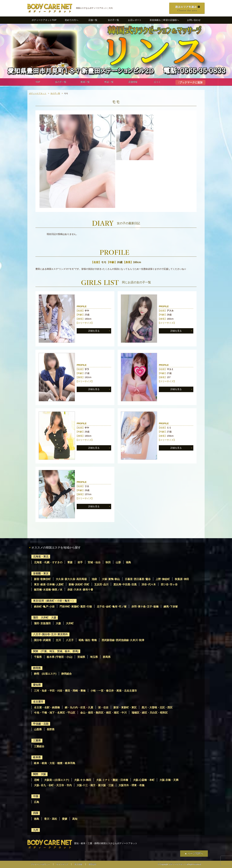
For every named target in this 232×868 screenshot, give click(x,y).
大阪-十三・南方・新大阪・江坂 (95, 785)
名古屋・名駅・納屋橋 (47, 707)
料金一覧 (109, 82)
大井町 (70, 623)
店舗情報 (133, 82)
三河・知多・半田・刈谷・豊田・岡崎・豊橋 (60, 691)
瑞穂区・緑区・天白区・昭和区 (150, 713)
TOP (38, 82)
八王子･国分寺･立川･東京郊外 (50, 634)
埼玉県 (94, 657)
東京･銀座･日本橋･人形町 (49, 584)
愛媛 (65, 819)
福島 (128, 562)
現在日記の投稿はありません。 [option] (63, 234)
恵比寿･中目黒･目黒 (125, 584)
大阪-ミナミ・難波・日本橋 (112, 780)
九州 (36, 830)
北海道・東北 (41, 557)
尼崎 (37, 780)
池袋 (94, 579)
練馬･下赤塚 (171, 607)
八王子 (70, 640)
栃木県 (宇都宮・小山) (60, 657)
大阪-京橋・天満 (169, 780)
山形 (118, 562)
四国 (36, 813)
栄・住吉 (103, 707)
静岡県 (37, 668)
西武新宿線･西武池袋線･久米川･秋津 (123, 640)
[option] (77, 161)
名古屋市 (38, 702)
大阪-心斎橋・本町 (144, 780)
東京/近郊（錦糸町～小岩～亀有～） (54, 601)
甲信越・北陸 (41, 724)
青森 (70, 562)
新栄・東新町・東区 (125, 707)
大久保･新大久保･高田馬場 (71, 579)
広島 (37, 802)
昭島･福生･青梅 (88, 640)
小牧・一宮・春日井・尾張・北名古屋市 (114, 691)
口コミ (157, 82)
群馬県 (107, 657)
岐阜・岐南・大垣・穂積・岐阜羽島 (55, 763)
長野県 (51, 729)
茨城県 (81, 657)
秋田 (108, 562)
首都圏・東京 (41, 573)
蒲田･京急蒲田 (42, 623)
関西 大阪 (39, 774)
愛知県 (37, 685)
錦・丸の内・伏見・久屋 (79, 707)
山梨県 (38, 729)
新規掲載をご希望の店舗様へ (164, 20)
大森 (58, 623)
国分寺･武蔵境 (42, 640)
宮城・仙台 (94, 562)
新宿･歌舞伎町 (42, 579)
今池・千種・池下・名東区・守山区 (55, 713)
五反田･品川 (101, 584)
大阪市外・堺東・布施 (131, 785)
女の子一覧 (113, 20)
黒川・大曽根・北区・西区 (157, 707)
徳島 (37, 819)
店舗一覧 (93, 20)
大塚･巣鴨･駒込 (111, 579)
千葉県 (38, 657)
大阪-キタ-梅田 (83, 780)
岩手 (80, 562)
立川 (58, 640)
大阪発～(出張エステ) (57, 780)
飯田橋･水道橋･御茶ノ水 (48, 590)
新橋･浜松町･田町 (79, 584)
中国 (36, 796)
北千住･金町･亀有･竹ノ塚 (112, 607)
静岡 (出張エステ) (45, 674)
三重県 (37, 741)
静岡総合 (67, 674)
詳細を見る (94, 331)
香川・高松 (51, 819)
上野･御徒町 (163, 579)
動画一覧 (85, 82)
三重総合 (39, 746)
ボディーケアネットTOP (44, 20)
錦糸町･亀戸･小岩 (44, 607)
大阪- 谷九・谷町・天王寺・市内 (53, 785)
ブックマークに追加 (191, 82)
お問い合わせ (194, 20)
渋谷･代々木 (149, 584)
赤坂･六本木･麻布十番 (80, 590)
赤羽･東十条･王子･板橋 (145, 607)
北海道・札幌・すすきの (48, 562)
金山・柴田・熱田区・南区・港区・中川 (103, 713)
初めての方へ (72, 20)
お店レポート (135, 20)
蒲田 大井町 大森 (45, 618)
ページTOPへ (195, 853)
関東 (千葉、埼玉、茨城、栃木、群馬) (56, 651)
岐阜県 (37, 757)
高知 (75, 819)
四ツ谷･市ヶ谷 (169, 584)
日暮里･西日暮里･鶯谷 (138, 579)
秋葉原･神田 (182, 579)
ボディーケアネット (38, 93)
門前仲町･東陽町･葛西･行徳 (76, 607)
